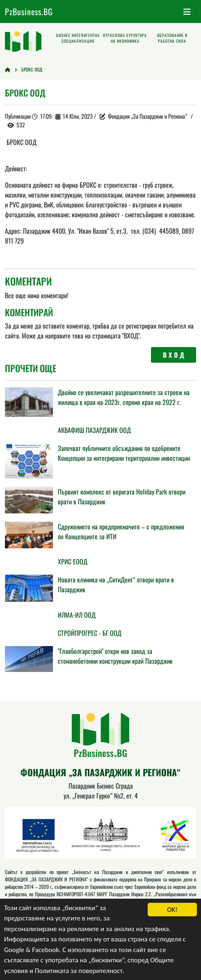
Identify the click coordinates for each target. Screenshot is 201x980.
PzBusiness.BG (29, 12)
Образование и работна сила (172, 38)
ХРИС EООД (73, 561)
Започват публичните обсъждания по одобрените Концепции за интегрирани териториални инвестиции (124, 453)
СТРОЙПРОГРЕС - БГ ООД (90, 633)
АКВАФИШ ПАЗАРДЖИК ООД (94, 430)
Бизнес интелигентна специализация (78, 38)
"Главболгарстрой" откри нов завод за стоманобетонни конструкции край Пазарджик (115, 656)
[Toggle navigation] (187, 12)
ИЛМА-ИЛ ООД (77, 615)
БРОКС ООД (32, 69)
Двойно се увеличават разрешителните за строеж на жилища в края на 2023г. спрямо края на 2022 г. (124, 397)
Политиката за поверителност (79, 971)
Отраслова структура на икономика (125, 38)
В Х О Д (174, 355)
